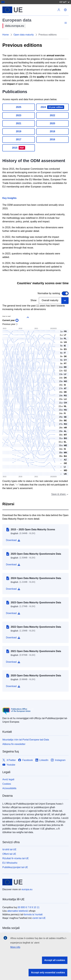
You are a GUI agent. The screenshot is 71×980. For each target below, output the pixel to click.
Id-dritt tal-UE (9, 849)
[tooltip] (63, 460)
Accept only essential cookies (48, 973)
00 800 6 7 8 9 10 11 (29, 907)
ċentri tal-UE (39, 918)
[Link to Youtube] (9, 765)
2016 (52, 139)
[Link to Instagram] (58, 760)
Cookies (7, 784)
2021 (19, 123)
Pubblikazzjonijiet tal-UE (15, 867)
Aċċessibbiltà (9, 788)
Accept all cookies (55, 960)
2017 (19, 139)
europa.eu (27, 889)
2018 (52, 131)
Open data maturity (24, 35)
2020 (52, 123)
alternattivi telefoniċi (18, 911)
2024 (52, 107)
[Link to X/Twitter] (9, 760)
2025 (19, 107)
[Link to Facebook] (25, 760)
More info (15, 947)
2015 (19, 148)
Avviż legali (8, 779)
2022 (52, 115)
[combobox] (54, 301)
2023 (19, 115)
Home (6, 35)
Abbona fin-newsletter (14, 744)
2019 (19, 131)
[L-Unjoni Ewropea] (29, 10)
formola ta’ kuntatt (33, 914)
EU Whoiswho (10, 863)
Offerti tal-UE (9, 854)
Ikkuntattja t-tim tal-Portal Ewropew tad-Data (26, 740)
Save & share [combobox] (60, 494)
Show (33, 300)
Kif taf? (65, 2)
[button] (65, 10)
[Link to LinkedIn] (42, 760)
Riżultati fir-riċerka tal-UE (16, 858)
